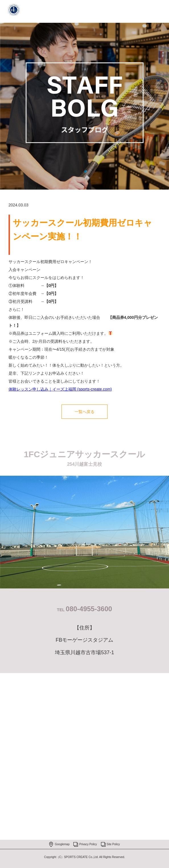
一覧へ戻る (84, 412)
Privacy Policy (88, 844)
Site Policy (113, 844)
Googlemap (62, 844)
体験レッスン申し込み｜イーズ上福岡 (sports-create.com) (60, 389)
